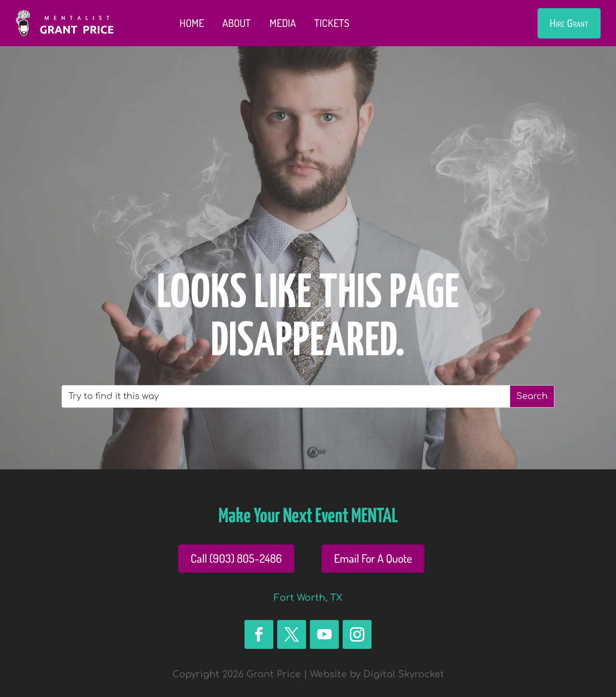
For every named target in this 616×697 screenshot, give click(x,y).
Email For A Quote (373, 558)
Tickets (332, 23)
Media (283, 23)
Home (192, 23)
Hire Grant (569, 23)
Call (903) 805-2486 (236, 558)
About (237, 23)
